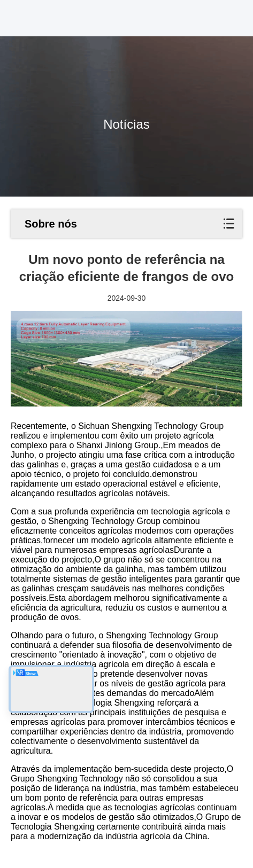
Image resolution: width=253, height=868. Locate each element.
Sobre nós (51, 224)
